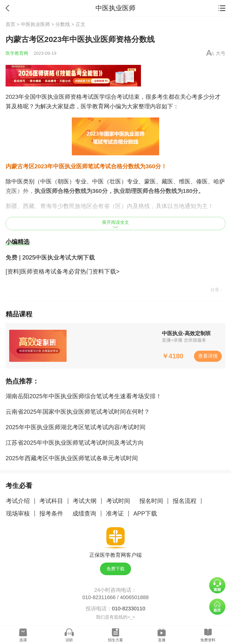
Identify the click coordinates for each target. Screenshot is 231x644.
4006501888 (134, 597)
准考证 (115, 513)
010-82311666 (99, 597)
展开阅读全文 (115, 224)
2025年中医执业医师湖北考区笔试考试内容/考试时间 (76, 427)
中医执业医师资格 (59, 97)
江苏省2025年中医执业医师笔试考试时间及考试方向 (75, 443)
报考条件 (51, 513)
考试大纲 (85, 501)
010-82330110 (129, 609)
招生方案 (115, 640)
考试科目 (51, 501)
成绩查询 (84, 513)
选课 (23, 640)
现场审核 (18, 513)
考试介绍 (18, 501)
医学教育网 (17, 53)
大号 (221, 53)
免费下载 (115, 569)
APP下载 (145, 513)
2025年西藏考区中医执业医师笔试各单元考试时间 (72, 458)
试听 (69, 640)
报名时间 (151, 501)
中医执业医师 (35, 24)
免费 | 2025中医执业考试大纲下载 (50, 257)
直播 (162, 640)
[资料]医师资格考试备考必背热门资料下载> (63, 271)
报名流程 (185, 501)
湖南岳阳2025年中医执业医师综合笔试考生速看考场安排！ (84, 396)
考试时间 (118, 501)
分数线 (63, 24)
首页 (10, 24)
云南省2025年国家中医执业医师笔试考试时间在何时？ (78, 412)
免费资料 (208, 640)
